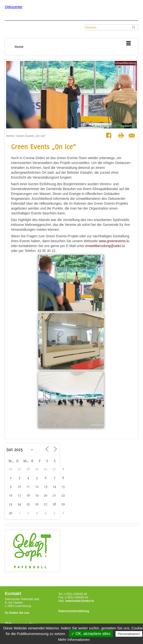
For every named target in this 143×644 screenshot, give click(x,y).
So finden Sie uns (17, 613)
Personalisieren (129, 634)
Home (19, 47)
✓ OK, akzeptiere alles (91, 634)
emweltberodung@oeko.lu (105, 246)
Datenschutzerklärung (74, 611)
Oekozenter (14, 7)
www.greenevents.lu (114, 241)
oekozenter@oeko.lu (80, 601)
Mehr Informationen (74, 639)
